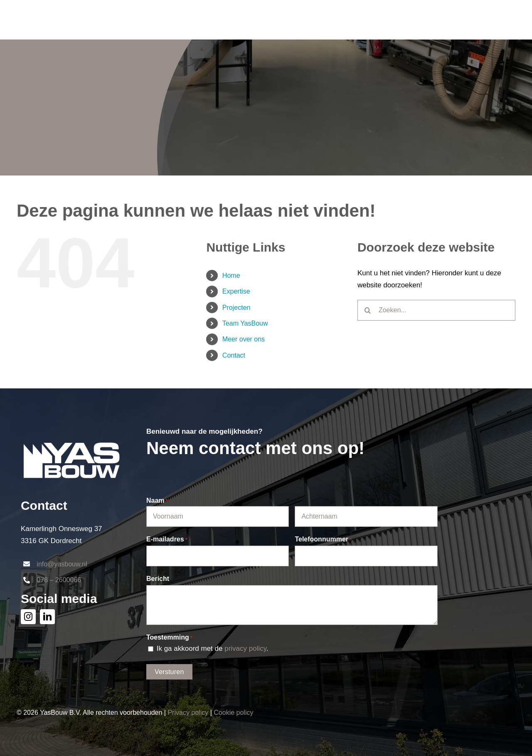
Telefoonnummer (323, 540)
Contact (234, 355)
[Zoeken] (368, 310)
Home (231, 275)
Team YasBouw (245, 323)
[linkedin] (47, 617)
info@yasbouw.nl (62, 564)
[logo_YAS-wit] (71, 434)
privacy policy (245, 649)
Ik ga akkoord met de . (213, 649)
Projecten (236, 308)
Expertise (236, 291)
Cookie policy (233, 713)
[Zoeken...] (436, 310)
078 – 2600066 (59, 580)
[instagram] (28, 617)
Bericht (158, 579)
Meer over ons (244, 339)
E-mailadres (167, 540)
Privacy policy (188, 713)
